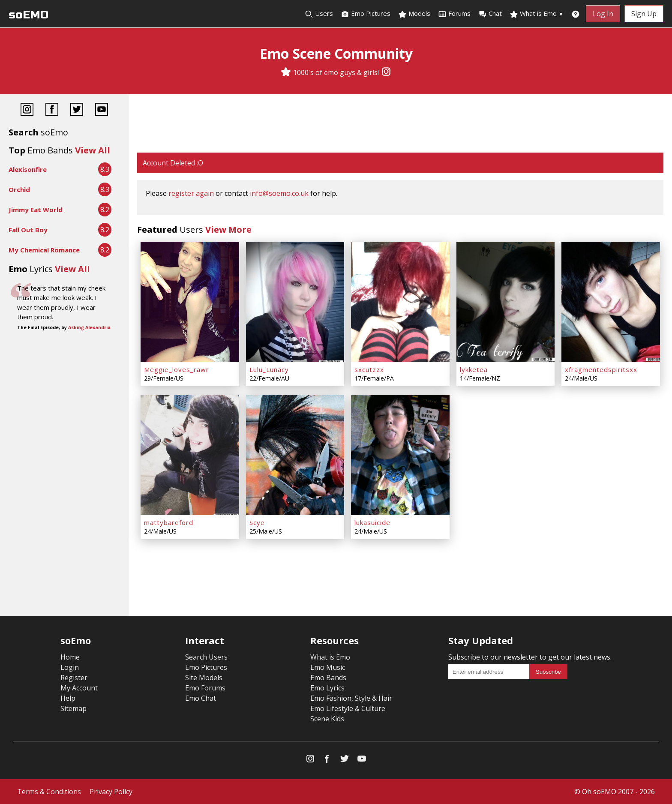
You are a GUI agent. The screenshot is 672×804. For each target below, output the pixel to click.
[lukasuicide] (400, 455)
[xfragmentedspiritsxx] (611, 302)
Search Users (206, 657)
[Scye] (295, 455)
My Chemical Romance (44, 250)
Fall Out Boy (28, 230)
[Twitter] (77, 110)
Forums (454, 14)
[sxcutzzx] (400, 302)
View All (93, 150)
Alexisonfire (28, 169)
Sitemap (73, 708)
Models (414, 14)
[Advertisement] (400, 124)
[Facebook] (52, 110)
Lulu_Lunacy (269, 369)
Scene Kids (327, 719)
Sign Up (644, 14)
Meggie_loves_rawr (177, 369)
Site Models (204, 678)
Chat (490, 14)
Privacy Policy (111, 792)
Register (74, 678)
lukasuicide (372, 522)
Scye (257, 522)
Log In (603, 14)
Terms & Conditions (49, 792)
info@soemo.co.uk (279, 193)
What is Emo (537, 14)
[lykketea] (506, 302)
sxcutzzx (369, 369)
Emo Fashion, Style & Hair (351, 698)
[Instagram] (386, 72)
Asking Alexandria (89, 327)
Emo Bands (328, 678)
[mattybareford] (190, 455)
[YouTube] (102, 110)
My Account (79, 688)
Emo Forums (205, 688)
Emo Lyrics (327, 688)
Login (70, 667)
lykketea (474, 369)
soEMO (28, 15)
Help (68, 698)
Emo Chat (201, 698)
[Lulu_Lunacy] (295, 302)
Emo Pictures (366, 14)
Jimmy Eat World (36, 210)
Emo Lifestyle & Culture (348, 708)
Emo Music (328, 667)
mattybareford (169, 522)
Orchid (19, 189)
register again (191, 193)
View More (228, 229)
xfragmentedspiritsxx (601, 369)
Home (70, 657)
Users (319, 14)
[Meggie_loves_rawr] (190, 302)
